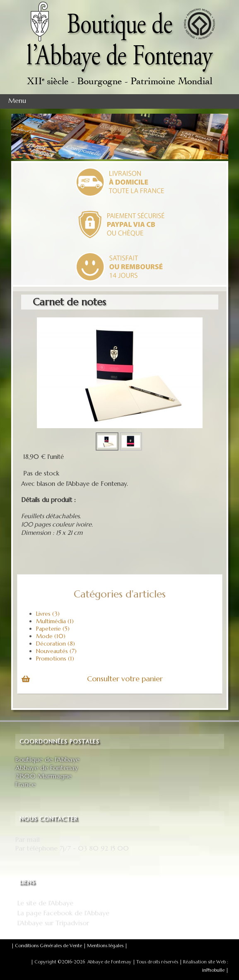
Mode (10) (51, 636)
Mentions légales (105, 946)
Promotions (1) (55, 658)
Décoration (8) (56, 644)
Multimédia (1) (55, 621)
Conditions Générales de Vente (48, 946)
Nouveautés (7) (56, 651)
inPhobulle (213, 970)
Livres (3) (48, 614)
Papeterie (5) (53, 629)
